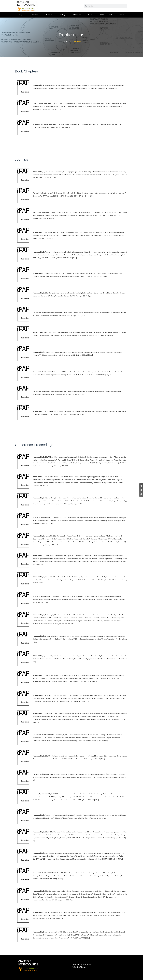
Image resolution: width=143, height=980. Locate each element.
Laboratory (34, 15)
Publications (77, 15)
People (21, 15)
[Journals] (141, 490)
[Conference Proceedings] (141, 494)
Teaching (62, 15)
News (90, 15)
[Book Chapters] (141, 486)
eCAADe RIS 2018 (106, 15)
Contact (122, 15)
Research (49, 15)
